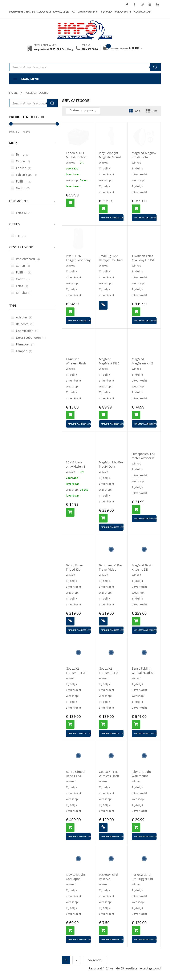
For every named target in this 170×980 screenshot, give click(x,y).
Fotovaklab (61, 12)
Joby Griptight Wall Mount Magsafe (141, 776)
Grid (137, 111)
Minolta (21, 293)
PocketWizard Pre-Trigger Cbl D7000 (142, 879)
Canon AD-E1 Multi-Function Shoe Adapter (76, 157)
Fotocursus (123, 12)
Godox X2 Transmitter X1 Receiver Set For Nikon (77, 675)
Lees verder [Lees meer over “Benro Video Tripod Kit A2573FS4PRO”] (70, 621)
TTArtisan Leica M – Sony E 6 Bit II (143, 260)
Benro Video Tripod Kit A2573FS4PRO (76, 569)
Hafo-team (44, 12)
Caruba (21, 168)
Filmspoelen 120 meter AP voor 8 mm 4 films (143, 458)
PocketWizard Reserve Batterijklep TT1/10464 (108, 881)
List (155, 111)
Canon (20, 161)
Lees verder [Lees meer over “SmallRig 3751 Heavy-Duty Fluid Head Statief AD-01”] (103, 305)
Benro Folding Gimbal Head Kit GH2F (143, 673)
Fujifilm (21, 181)
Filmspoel (23, 344)
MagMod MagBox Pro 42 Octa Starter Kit (144, 157)
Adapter (21, 317)
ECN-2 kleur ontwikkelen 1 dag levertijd (76, 466)
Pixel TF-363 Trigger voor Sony (78, 258)
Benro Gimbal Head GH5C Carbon (76, 776)
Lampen (21, 351)
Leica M (21, 213)
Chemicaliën (25, 331)
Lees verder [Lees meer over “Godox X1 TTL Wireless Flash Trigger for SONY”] (103, 828)
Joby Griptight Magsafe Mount (110, 155)
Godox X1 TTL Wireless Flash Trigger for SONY (111, 776)
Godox (20, 188)
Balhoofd (22, 324)
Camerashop (142, 12)
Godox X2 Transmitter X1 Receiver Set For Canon (110, 675)
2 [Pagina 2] (77, 960)
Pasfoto (107, 12)
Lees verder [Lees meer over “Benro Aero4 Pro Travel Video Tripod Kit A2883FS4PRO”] (103, 621)
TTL (18, 236)
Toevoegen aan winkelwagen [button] (70, 203)
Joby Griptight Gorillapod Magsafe (76, 879)
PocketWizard (25, 259)
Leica (19, 286)
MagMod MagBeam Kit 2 (142, 361)
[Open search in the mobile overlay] (85, 67)
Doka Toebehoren (28, 338)
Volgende (95, 960)
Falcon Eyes (24, 175)
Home (13, 93)
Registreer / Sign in (22, 12)
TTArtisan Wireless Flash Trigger (76, 363)
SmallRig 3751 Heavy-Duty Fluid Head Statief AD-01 (111, 262)
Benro (20, 154)
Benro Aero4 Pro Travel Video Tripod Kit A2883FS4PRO (110, 572)
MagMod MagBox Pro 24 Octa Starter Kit (111, 466)
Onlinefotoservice (84, 12)
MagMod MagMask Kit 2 (109, 361)
